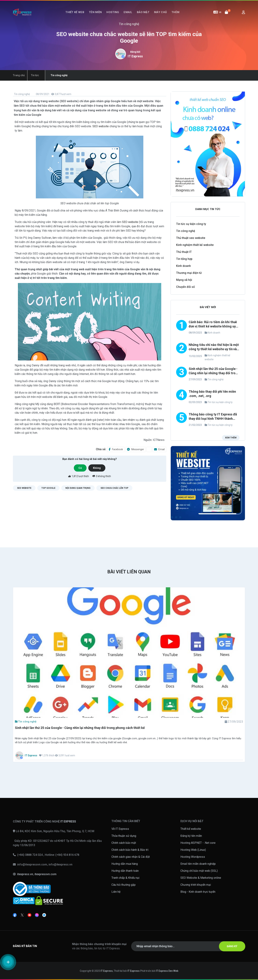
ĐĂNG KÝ (232, 946)
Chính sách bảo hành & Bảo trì (130, 850)
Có (80, 468)
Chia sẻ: (101, 449)
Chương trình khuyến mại (196, 885)
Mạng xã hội (184, 280)
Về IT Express (120, 829)
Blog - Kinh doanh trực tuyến (198, 892)
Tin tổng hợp (184, 259)
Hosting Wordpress (193, 857)
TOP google (48, 488)
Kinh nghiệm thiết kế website (195, 245)
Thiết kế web (75, 12)
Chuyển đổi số (185, 287)
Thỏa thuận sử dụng (124, 836)
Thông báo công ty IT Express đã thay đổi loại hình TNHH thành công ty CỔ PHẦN (213, 417)
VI (217, 12)
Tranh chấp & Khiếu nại (125, 878)
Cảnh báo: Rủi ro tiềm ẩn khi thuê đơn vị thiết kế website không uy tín (213, 324)
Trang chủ (19, 75)
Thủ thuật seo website (191, 238)
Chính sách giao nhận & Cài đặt (131, 857)
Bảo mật (143, 12)
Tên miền (95, 12)
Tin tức (35, 75)
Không (97, 468)
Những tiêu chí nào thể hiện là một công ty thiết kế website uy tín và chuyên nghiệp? (214, 347)
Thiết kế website (191, 829)
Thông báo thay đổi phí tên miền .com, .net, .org (212, 394)
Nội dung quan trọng (78, 488)
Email (128, 12)
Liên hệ (116, 892)
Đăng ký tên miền (191, 836)
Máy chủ (160, 12)
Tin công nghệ (22, 94)
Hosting (113, 12)
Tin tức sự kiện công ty (191, 224)
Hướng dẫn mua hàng (125, 864)
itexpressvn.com (46, 874)
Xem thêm (231, 438)
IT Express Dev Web (167, 971)
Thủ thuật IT (184, 252)
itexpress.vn (25, 874)
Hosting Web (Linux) (193, 850)
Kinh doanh (183, 266)
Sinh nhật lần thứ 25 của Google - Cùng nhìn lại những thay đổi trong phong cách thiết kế (214, 371)
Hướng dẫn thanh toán (125, 871)
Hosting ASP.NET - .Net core (198, 843)
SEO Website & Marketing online (201, 878)
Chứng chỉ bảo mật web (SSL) (199, 871)
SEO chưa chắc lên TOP (114, 488)
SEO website (101, 126)
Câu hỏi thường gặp (124, 885)
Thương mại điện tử (189, 273)
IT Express (135, 56)
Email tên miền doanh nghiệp (198, 864)
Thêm (175, 12)
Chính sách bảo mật (124, 843)
